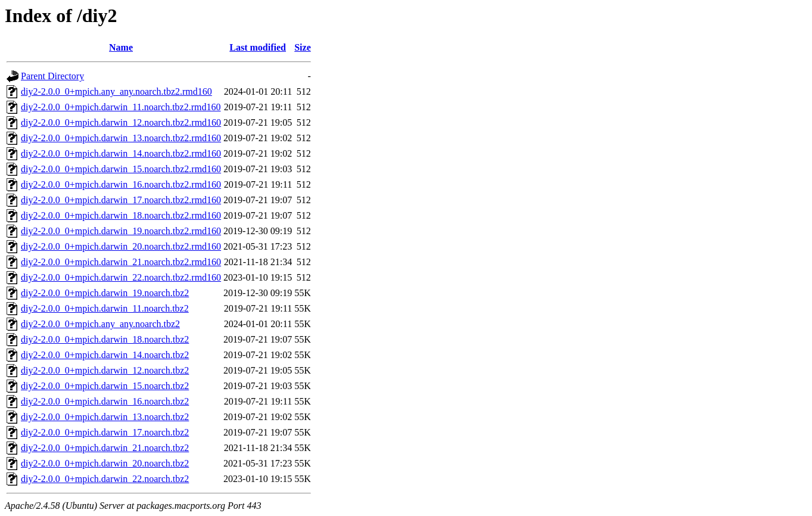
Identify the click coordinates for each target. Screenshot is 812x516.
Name (121, 47)
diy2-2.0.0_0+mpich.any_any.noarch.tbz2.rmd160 (116, 91)
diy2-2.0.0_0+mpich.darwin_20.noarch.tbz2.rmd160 (121, 246)
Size (303, 47)
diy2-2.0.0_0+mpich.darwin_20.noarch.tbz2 (105, 463)
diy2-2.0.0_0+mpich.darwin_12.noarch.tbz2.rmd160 (121, 122)
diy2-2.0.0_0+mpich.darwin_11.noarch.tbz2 (105, 308)
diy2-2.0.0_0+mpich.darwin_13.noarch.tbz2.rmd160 (121, 138)
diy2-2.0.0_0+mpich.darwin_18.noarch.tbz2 (105, 339)
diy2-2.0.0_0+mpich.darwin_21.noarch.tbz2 (105, 448)
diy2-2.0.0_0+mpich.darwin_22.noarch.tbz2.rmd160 (121, 277)
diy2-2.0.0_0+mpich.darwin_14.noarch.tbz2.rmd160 (121, 153)
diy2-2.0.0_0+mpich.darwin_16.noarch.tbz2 (105, 401)
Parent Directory (52, 76)
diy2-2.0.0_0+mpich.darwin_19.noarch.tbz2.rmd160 (121, 231)
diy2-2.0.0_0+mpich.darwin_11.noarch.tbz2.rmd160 (121, 107)
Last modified (258, 47)
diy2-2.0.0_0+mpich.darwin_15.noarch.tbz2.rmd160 (121, 169)
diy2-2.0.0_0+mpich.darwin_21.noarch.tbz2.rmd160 (121, 262)
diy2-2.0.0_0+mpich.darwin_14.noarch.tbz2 (105, 355)
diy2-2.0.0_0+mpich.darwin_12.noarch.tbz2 (105, 370)
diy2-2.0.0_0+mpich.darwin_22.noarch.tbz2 (105, 479)
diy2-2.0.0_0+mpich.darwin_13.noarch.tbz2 (105, 417)
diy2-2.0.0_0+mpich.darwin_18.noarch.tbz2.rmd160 (121, 215)
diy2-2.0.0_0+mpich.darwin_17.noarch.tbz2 (105, 432)
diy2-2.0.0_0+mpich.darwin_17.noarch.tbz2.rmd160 (121, 200)
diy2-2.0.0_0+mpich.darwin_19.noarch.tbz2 (105, 293)
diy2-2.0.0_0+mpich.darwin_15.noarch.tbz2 (105, 386)
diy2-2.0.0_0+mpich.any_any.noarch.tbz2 (100, 324)
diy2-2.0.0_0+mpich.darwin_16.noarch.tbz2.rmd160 (121, 184)
